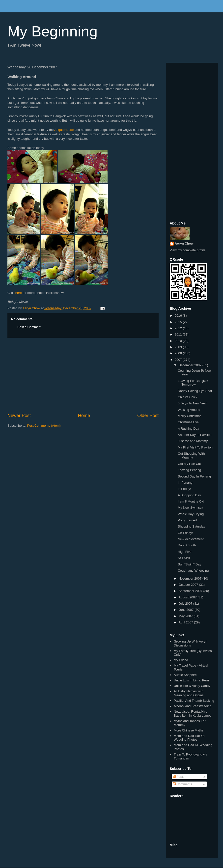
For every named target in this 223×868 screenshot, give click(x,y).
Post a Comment (29, 327)
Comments (182, 784)
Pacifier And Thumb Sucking (194, 701)
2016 (179, 316)
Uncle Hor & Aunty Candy (192, 686)
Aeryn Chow (184, 243)
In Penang (185, 483)
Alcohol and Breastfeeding (193, 706)
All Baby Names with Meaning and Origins (189, 693)
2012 (179, 328)
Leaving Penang (189, 470)
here (19, 293)
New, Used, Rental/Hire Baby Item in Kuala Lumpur (193, 714)
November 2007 (191, 578)
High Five (184, 552)
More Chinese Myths (188, 730)
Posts (179, 777)
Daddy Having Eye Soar (195, 391)
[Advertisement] (83, 375)
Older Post (148, 416)
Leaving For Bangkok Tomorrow (193, 383)
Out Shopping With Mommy (191, 456)
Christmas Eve (188, 422)
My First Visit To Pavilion (195, 447)
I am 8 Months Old (191, 501)
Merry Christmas (189, 416)
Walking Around (189, 410)
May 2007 (186, 616)
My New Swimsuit (190, 508)
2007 (179, 360)
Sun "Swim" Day (189, 564)
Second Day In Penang (194, 476)
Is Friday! (184, 489)
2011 (179, 334)
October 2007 (189, 585)
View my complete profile (188, 250)
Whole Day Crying (191, 514)
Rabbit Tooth (187, 545)
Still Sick (184, 558)
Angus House (64, 130)
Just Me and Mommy (193, 441)
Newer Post (19, 416)
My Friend (181, 660)
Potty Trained (187, 520)
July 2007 (186, 603)
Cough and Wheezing (193, 571)
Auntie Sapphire (185, 675)
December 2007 (191, 365)
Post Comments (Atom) (44, 426)
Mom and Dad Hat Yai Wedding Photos (189, 738)
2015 (179, 322)
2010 (179, 341)
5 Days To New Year (192, 403)
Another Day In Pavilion (195, 435)
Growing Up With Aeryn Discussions (190, 643)
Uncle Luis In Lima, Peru (191, 680)
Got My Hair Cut (189, 464)
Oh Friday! (185, 533)
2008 (179, 353)
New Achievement (191, 539)
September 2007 (191, 591)
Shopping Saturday (191, 526)
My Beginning (53, 31)
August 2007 (188, 597)
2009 (179, 347)
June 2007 (187, 610)
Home (84, 416)
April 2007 (186, 622)
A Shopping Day (189, 495)
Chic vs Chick (187, 397)
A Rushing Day (188, 429)
